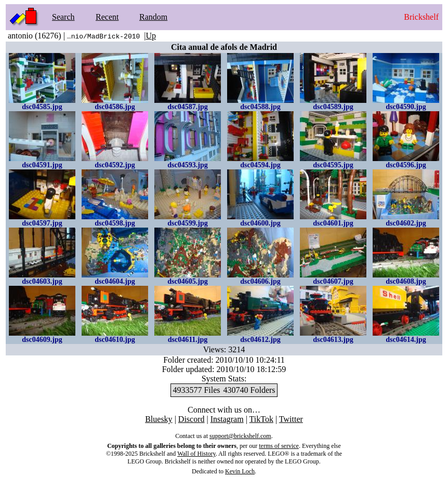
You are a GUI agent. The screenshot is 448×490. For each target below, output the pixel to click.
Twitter (291, 419)
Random (153, 17)
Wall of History (196, 454)
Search (63, 17)
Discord (192, 419)
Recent (107, 17)
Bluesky (159, 419)
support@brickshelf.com (240, 436)
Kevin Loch (240, 471)
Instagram (227, 419)
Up (151, 36)
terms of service (279, 446)
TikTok (261, 419)
